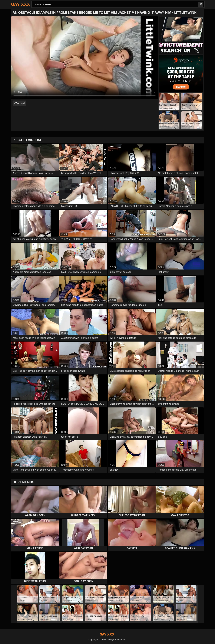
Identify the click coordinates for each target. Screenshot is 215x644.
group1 (21, 103)
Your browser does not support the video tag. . (85, 58)
